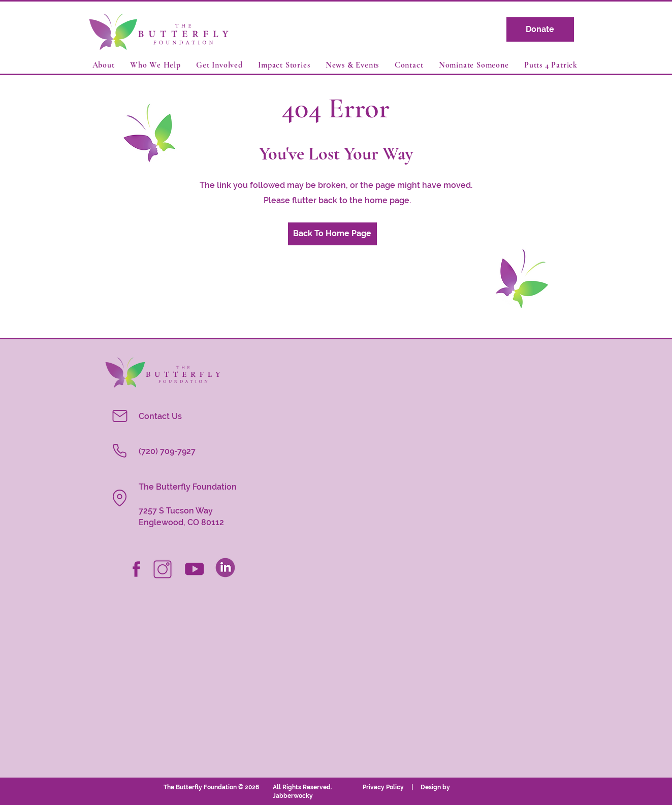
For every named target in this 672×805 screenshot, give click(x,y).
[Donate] (540, 29)
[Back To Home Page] (332, 234)
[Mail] (120, 416)
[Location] (120, 498)
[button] (105, 65)
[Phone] (120, 451)
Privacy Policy (387, 787)
